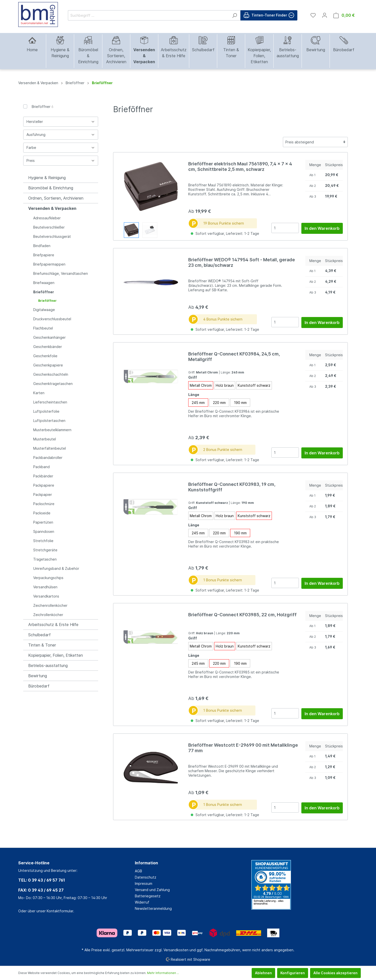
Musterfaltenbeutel (50, 448)
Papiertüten (43, 522)
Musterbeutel (45, 439)
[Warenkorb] (344, 15)
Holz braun (225, 385)
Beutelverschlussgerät (52, 236)
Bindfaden (42, 246)
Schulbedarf (39, 635)
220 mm (219, 403)
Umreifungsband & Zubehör (56, 568)
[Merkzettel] (313, 15)
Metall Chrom (201, 385)
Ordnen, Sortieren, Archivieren (56, 198)
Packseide (42, 513)
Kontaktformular (60, 911)
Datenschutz (146, 877)
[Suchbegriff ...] (148, 15)
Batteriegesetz (148, 896)
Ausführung (61, 135)
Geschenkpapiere (48, 365)
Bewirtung (38, 676)
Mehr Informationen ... (163, 973)
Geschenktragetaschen (53, 384)
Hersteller (61, 122)
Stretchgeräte (45, 550)
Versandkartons (46, 596)
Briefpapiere (44, 255)
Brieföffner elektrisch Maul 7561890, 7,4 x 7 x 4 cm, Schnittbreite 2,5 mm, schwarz (240, 166)
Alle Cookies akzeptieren (335, 973)
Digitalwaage (44, 310)
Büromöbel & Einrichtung (51, 188)
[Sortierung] (315, 142)
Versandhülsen (45, 587)
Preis (61, 161)
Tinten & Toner (42, 645)
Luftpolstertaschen (49, 421)
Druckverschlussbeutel (52, 319)
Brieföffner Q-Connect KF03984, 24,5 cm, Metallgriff (234, 357)
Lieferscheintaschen (50, 402)
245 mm (198, 403)
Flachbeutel (43, 328)
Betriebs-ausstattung (48, 665)
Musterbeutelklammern (52, 430)
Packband (41, 467)
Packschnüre (44, 504)
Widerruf (142, 902)
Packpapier (43, 494)
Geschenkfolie (45, 356)
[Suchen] (235, 15)
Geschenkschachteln (51, 374)
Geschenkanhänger (49, 337)
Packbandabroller (48, 458)
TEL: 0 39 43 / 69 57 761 (42, 880)
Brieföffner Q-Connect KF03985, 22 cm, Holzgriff (242, 615)
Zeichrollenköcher (48, 615)
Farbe (61, 148)
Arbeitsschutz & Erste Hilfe (53, 625)
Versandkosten (176, 950)
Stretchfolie (43, 541)
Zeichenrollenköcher (50, 605)
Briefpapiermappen (49, 264)
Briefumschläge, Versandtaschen (61, 273)
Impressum (144, 883)
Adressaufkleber (47, 218)
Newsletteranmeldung (153, 908)
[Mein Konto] (325, 15)
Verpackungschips (48, 578)
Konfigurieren (293, 973)
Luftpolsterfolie (46, 411)
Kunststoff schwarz (254, 385)
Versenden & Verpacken (52, 208)
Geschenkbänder (48, 347)
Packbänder (43, 476)
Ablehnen (263, 973)
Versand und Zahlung (152, 890)
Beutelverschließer (49, 227)
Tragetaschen (45, 559)
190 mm (240, 403)
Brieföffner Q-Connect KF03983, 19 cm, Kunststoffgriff (232, 487)
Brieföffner (43, 107)
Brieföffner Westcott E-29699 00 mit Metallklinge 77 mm (243, 748)
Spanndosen (44, 531)
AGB (138, 871)
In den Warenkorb (322, 228)
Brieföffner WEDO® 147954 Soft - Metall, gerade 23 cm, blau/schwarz (242, 262)
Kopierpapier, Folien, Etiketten (56, 655)
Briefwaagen (44, 283)
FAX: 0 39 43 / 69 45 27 (41, 890)
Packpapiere (44, 485)
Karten (39, 393)
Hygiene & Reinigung (47, 178)
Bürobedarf (39, 686)
